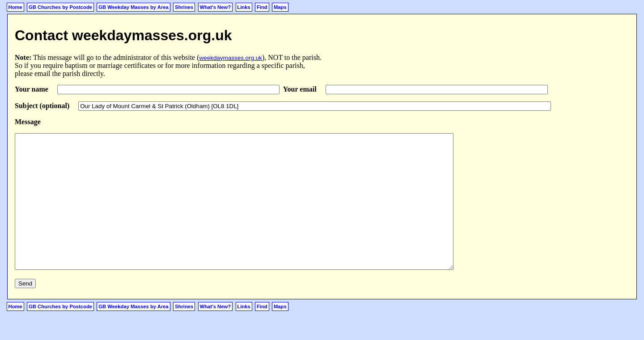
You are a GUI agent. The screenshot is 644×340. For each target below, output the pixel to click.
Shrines (184, 7)
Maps (280, 7)
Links (244, 7)
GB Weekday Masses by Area (133, 7)
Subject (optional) (43, 106)
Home (15, 7)
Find (262, 7)
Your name (32, 89)
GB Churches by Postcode (60, 7)
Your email (301, 89)
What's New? (216, 7)
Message (28, 122)
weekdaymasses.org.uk (231, 58)
